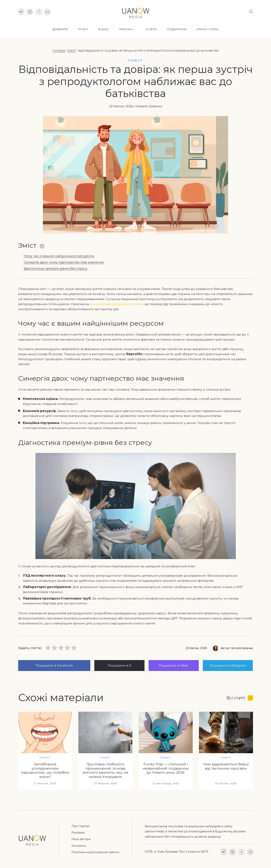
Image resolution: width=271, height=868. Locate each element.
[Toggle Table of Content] (42, 246)
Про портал (80, 826)
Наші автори (81, 839)
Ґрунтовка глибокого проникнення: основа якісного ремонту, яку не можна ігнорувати (105, 770)
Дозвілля (60, 29)
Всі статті (240, 698)
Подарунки (177, 29)
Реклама (78, 833)
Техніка (127, 29)
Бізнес (104, 29)
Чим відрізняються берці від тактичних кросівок (226, 766)
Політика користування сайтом (95, 852)
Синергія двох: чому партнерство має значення (64, 262)
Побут (83, 29)
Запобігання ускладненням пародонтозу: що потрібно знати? (45, 770)
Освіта (151, 29)
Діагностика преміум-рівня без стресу (56, 268)
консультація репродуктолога (115, 304)
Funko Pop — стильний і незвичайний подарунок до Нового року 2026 (166, 768)
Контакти (79, 846)
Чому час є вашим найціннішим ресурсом (59, 256)
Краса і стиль (208, 29)
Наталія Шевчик (149, 106)
